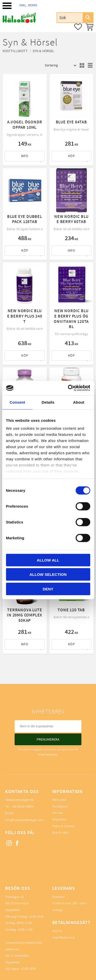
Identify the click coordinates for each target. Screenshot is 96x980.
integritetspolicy (48, 755)
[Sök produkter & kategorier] (70, 17)
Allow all (48, 560)
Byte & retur (61, 833)
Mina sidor (59, 800)
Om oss (57, 813)
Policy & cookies (63, 826)
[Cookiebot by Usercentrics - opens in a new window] (68, 388)
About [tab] (79, 402)
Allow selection (48, 574)
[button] (7, 6)
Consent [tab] (17, 402)
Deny (48, 589)
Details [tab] (48, 402)
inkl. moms (28, 5)
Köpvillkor (59, 820)
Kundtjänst (60, 807)
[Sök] (88, 18)
